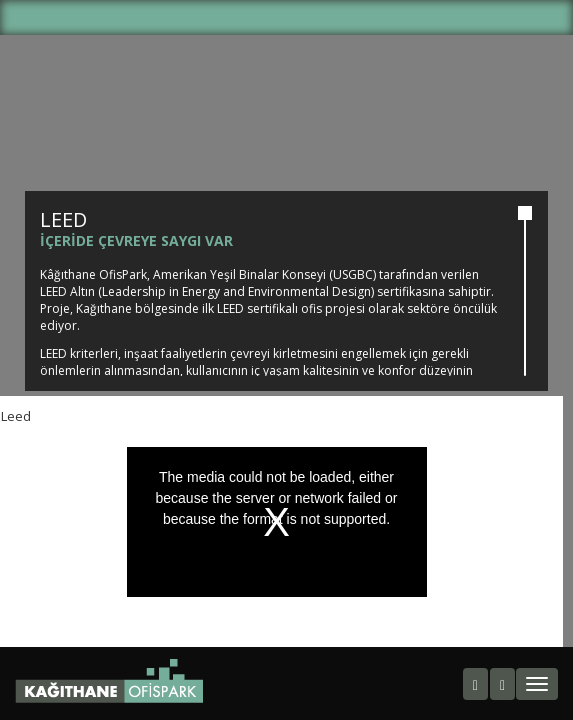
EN (304, 22)
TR (270, 22)
